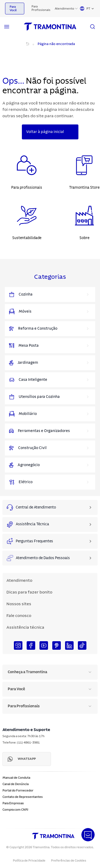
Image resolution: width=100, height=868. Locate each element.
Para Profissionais (41, 8)
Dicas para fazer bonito (29, 592)
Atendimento (64, 9)
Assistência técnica (25, 627)
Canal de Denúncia (15, 784)
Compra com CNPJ (15, 810)
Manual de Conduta (16, 778)
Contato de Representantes (23, 797)
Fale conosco (19, 616)
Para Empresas (13, 803)
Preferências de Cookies (69, 861)
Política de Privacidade (29, 861)
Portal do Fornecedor (18, 790)
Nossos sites (19, 604)
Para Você (13, 8)
